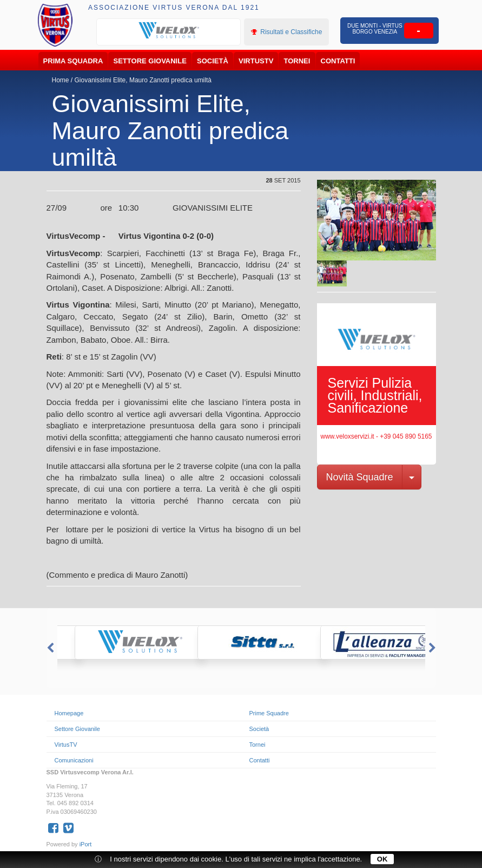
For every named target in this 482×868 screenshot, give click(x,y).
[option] (169, 31)
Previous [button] (49, 648)
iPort (86, 844)
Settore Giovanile (150, 61)
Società (213, 61)
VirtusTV (256, 61)
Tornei (297, 61)
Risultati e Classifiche (286, 32)
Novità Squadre (360, 477)
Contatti (338, 61)
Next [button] (433, 648)
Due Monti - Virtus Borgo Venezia (375, 29)
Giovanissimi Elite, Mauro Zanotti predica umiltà (143, 80)
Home (61, 80)
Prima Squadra (73, 61)
